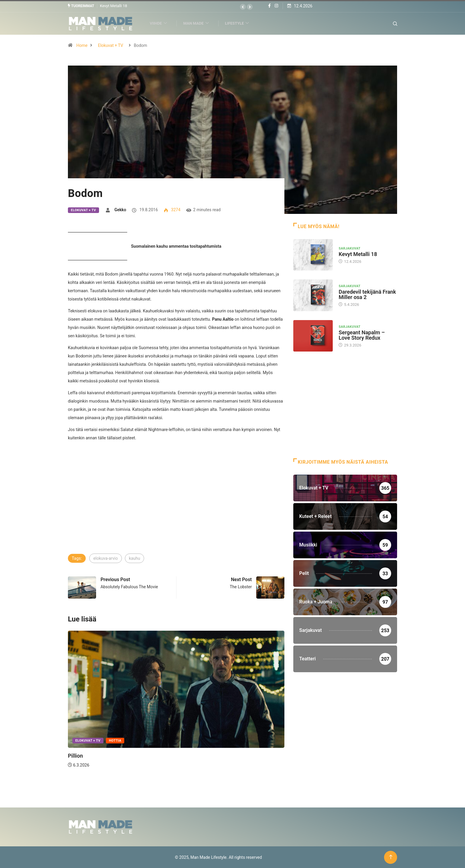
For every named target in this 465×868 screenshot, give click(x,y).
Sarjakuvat (350, 248)
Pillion (75, 755)
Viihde (161, 23)
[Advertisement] (176, 508)
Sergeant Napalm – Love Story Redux (362, 335)
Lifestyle (240, 23)
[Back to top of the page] (391, 857)
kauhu (135, 558)
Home (82, 45)
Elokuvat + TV (110, 45)
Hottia (115, 740)
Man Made (199, 23)
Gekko (120, 209)
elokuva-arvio (106, 558)
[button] (243, 7)
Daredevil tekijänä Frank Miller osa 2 (367, 294)
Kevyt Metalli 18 (114, 6)
